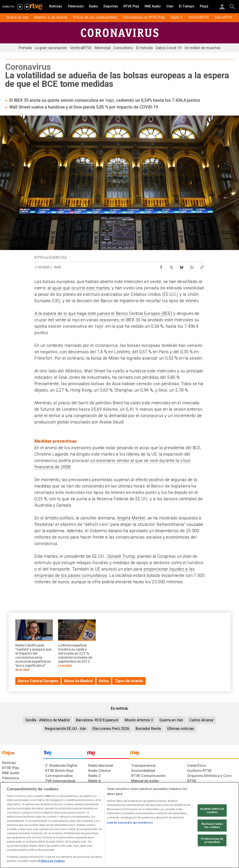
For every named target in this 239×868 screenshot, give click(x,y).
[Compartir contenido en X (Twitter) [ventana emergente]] (171, 266)
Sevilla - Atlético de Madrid (47, 720)
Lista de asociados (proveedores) (130, 823)
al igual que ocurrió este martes (79, 288)
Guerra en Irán (171, 720)
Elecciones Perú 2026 (111, 729)
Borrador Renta (148, 729)
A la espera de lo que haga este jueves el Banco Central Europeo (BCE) (103, 313)
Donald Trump (121, 556)
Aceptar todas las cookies (212, 810)
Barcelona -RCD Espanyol (97, 720)
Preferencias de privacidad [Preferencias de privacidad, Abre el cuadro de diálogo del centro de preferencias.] (212, 840)
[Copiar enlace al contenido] (202, 266)
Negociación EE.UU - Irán (65, 729)
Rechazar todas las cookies (212, 825)
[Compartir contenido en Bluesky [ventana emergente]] (182, 266)
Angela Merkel (131, 518)
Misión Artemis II (139, 720)
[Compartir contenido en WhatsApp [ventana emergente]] (192, 266)
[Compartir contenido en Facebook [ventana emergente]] (161, 266)
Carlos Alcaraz (202, 720)
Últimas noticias (181, 729)
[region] (119, 825)
